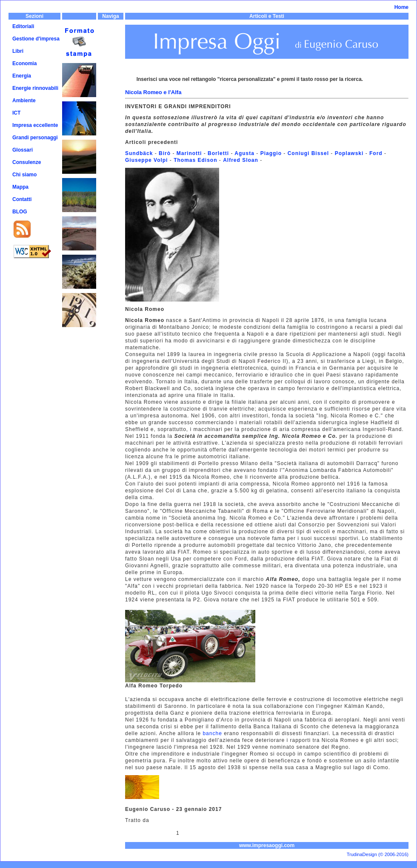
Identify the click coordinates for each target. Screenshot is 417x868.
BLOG (20, 212)
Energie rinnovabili (35, 88)
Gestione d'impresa (36, 39)
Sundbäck (139, 153)
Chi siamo (24, 175)
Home (401, 7)
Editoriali (23, 26)
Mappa (20, 187)
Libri (18, 51)
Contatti (22, 199)
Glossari (23, 150)
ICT (16, 113)
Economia (24, 63)
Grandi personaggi (35, 138)
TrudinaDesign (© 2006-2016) (378, 854)
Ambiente (24, 101)
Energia (22, 76)
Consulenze (27, 162)
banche (212, 733)
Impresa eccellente (35, 125)
